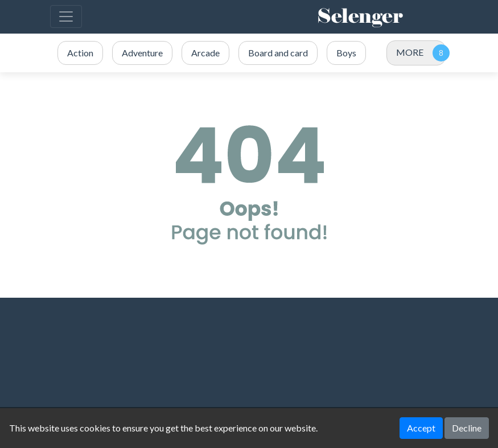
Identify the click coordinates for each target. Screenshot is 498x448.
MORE (410, 52)
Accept (421, 428)
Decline (467, 428)
